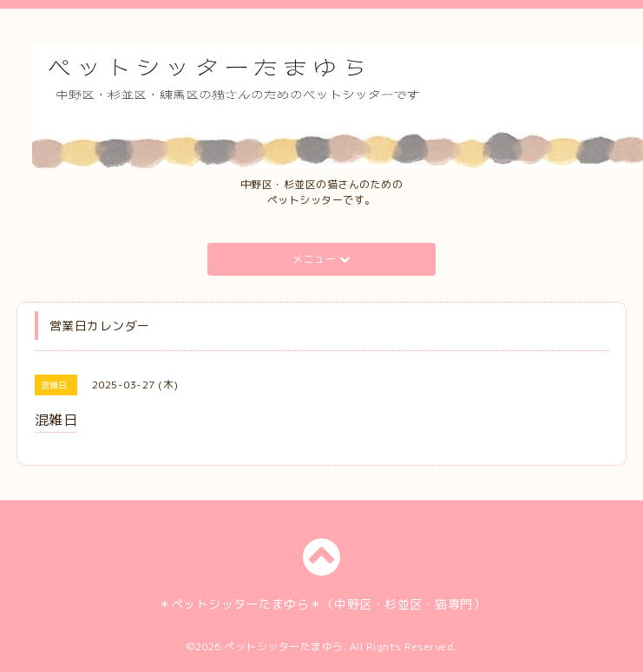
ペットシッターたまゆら (284, 646)
